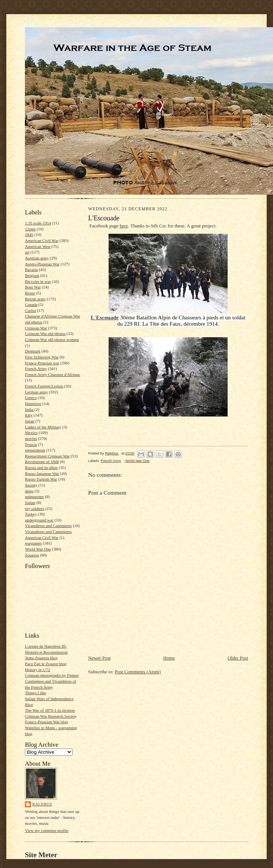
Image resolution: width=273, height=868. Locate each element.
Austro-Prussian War (42, 264)
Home (169, 658)
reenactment (35, 450)
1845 (29, 234)
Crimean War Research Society (51, 716)
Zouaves (32, 555)
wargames (33, 543)
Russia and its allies (41, 467)
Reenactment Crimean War (47, 456)
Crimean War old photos (45, 334)
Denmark (33, 351)
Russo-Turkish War (41, 479)
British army (35, 299)
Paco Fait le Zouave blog (46, 664)
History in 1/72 (38, 670)
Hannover (33, 403)
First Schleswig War (42, 357)
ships (29, 491)
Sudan (30, 502)
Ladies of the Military (43, 427)
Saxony (31, 485)
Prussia (31, 444)
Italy (29, 415)
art (27, 252)
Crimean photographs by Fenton (52, 675)
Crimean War (36, 328)
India (29, 409)
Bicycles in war (38, 281)
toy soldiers (35, 508)
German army (36, 392)
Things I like (36, 693)
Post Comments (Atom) (138, 672)
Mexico (31, 433)
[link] (105, 317)
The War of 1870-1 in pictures (50, 710)
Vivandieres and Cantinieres (48, 526)
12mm (30, 229)
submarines (34, 497)
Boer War (33, 287)
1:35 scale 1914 (38, 223)
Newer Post (99, 658)
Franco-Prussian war (42, 363)
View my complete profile (47, 830)
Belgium (32, 275)
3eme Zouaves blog (41, 658)
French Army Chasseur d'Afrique (52, 374)
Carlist (30, 310)
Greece (31, 398)
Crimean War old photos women (52, 339)
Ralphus (42, 804)
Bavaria (31, 269)
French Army (36, 368)
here (124, 226)
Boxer (30, 293)
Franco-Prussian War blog (46, 722)
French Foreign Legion (44, 386)
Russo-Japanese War (42, 473)
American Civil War (42, 240)
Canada (31, 304)
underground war (39, 520)
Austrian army (37, 258)
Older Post (238, 658)
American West (38, 246)
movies (31, 438)
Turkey (31, 514)
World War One (38, 549)
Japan (30, 421)
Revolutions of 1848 (42, 462)
